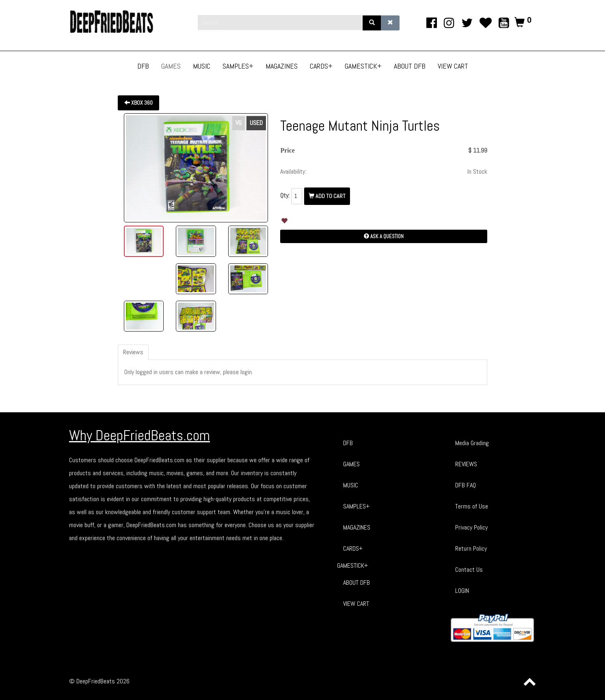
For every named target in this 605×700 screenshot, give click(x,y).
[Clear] (390, 23)
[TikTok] (485, 23)
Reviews (133, 352)
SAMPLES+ (356, 506)
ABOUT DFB (357, 583)
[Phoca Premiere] (120, 22)
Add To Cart (327, 196)
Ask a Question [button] (384, 236)
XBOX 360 (138, 103)
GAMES (351, 464)
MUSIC (351, 485)
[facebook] (432, 23)
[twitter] (467, 23)
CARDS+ (353, 548)
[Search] (372, 23)
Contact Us (469, 570)
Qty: (285, 195)
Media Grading (472, 443)
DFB (348, 443)
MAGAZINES (357, 527)
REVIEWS (466, 464)
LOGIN (462, 591)
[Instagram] (449, 23)
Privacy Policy (471, 527)
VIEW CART (356, 604)
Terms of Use (472, 506)
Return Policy (471, 548)
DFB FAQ (466, 485)
